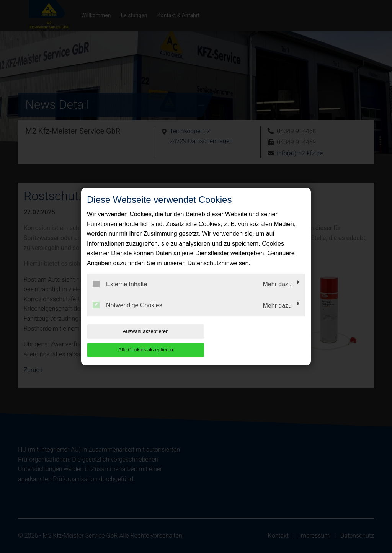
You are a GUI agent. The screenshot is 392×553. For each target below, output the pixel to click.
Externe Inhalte (120, 293)
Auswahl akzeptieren (136, 340)
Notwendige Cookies (127, 315)
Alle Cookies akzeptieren (256, 340)
